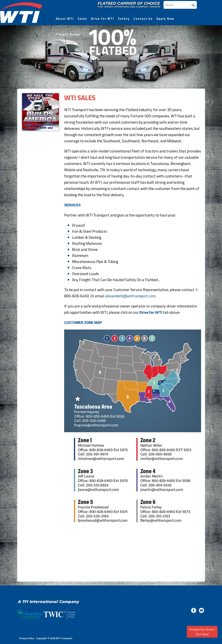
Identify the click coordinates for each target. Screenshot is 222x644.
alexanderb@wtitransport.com (130, 296)
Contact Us (143, 19)
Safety (124, 19)
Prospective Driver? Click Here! (202, 632)
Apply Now (165, 19)
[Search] (180, 5)
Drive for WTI (102, 19)
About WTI (65, 19)
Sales (82, 19)
